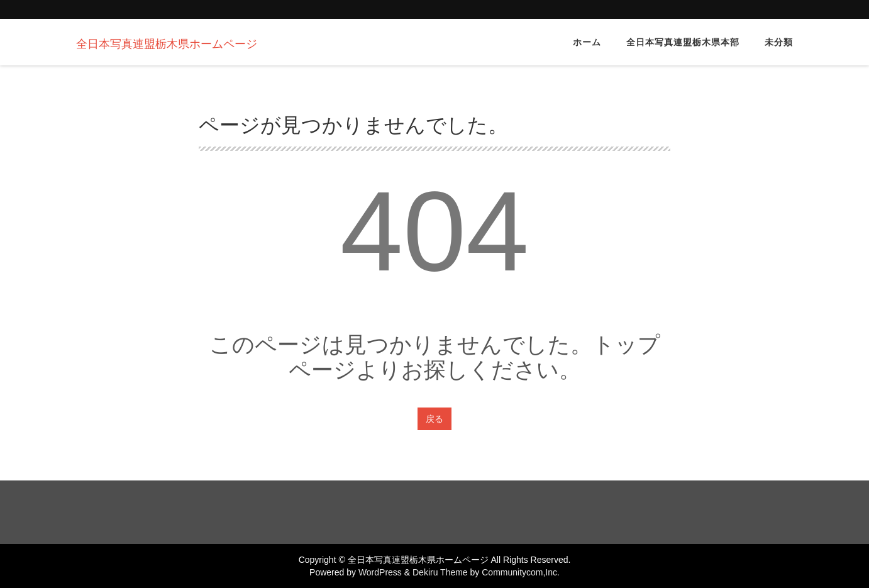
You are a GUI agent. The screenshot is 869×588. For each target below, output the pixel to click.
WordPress (380, 572)
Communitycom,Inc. (521, 572)
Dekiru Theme (440, 572)
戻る (434, 419)
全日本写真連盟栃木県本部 (683, 42)
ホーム (587, 42)
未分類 (779, 42)
